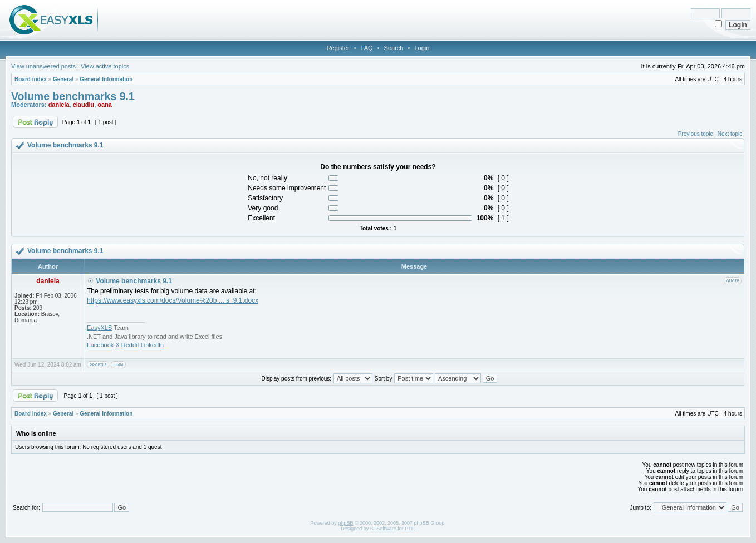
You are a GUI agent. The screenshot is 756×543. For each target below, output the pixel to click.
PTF (409, 529)
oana (105, 105)
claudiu (84, 105)
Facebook (100, 345)
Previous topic (696, 134)
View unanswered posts (43, 66)
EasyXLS (99, 328)
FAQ (367, 48)
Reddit (130, 345)
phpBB (345, 523)
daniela (59, 105)
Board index (31, 79)
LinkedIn (153, 345)
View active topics (105, 66)
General (63, 79)
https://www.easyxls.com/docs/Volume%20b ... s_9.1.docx (173, 300)
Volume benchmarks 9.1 (73, 96)
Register (338, 48)
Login (422, 48)
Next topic (730, 134)
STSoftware (383, 529)
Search (394, 48)
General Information (106, 79)
